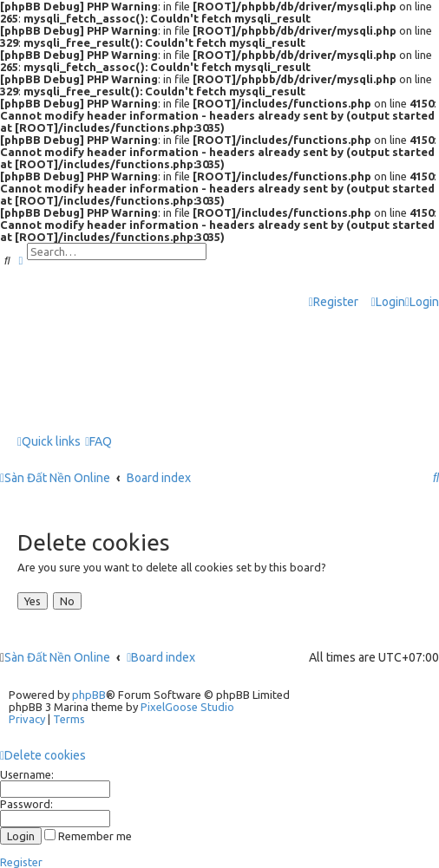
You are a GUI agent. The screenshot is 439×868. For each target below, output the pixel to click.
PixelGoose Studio (187, 707)
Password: (26, 804)
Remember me (88, 836)
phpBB (89, 695)
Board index (161, 657)
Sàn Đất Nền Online (57, 657)
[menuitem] (388, 302)
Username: (27, 774)
